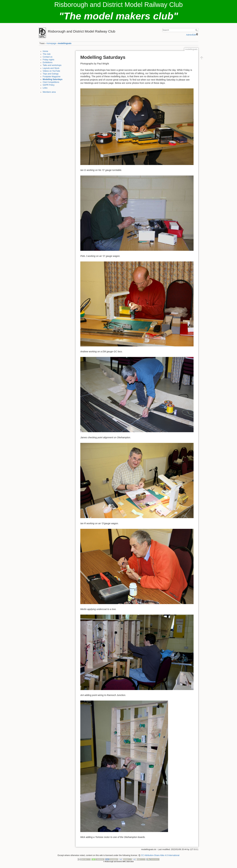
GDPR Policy (49, 85)
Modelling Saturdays (53, 79)
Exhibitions (48, 62)
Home (46, 51)
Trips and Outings (51, 74)
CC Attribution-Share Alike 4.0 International (160, 855)
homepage (52, 43)
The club (47, 54)
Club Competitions (51, 82)
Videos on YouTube (52, 71)
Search (197, 30)
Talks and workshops (52, 65)
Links (45, 88)
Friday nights (49, 60)
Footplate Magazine (52, 77)
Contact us (48, 57)
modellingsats (65, 43)
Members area (49, 92)
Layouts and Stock (51, 68)
